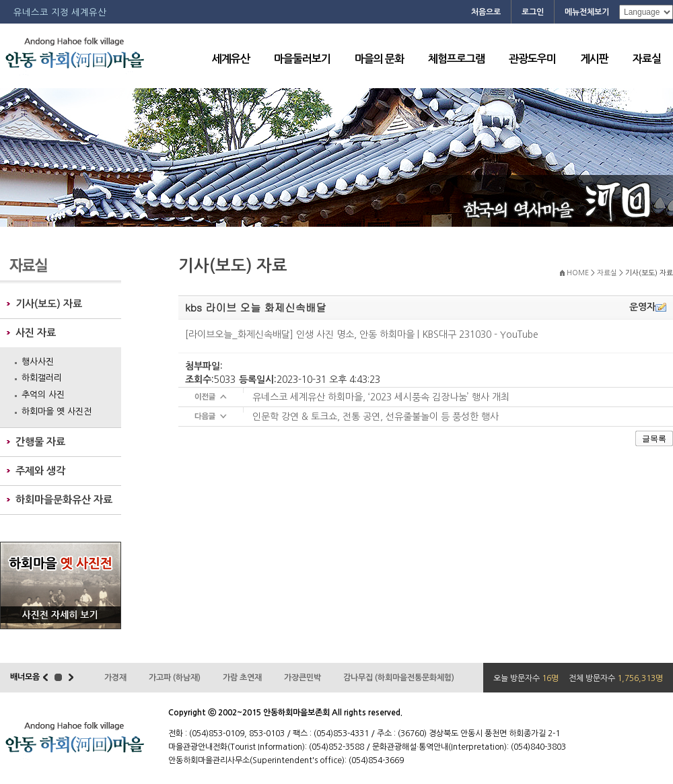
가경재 (115, 678)
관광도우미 (532, 59)
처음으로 (486, 12)
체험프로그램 (456, 59)
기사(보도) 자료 (49, 304)
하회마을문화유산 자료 (64, 500)
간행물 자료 (40, 442)
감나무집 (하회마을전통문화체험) (399, 678)
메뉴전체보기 (587, 12)
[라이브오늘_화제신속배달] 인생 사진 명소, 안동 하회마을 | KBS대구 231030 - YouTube (362, 334)
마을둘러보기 (302, 59)
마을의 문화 (379, 59)
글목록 (654, 439)
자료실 (647, 59)
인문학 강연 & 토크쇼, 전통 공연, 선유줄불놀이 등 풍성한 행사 (376, 417)
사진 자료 (36, 333)
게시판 (594, 59)
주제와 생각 (40, 471)
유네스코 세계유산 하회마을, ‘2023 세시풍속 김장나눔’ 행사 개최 (381, 397)
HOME (578, 273)
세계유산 (231, 59)
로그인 (533, 12)
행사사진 (38, 362)
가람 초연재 (242, 678)
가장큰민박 (303, 678)
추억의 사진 (43, 395)
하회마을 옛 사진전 (57, 412)
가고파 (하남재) (175, 678)
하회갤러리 (42, 378)
